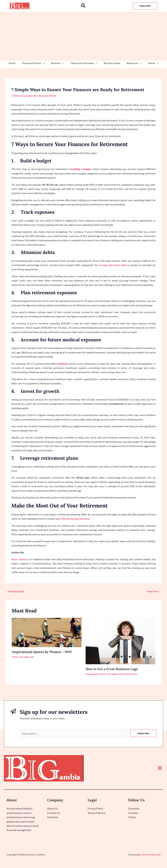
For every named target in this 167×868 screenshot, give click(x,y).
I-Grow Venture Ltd (151, 855)
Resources (132, 63)
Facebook (134, 809)
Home (16, 63)
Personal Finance (36, 63)
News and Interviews (84, 63)
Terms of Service (97, 813)
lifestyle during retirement (76, 519)
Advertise (53, 818)
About (149, 63)
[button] (83, 6)
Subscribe (143, 733)
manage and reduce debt (113, 265)
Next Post (154, 591)
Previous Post (15, 591)
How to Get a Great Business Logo (112, 669)
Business (59, 63)
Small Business (130, 674)
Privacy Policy (95, 809)
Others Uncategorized (25, 96)
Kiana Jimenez (20, 559)
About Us (53, 809)
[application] (46, 63)
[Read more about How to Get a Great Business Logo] (121, 641)
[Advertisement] (83, 36)
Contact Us (53, 813)
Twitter (132, 818)
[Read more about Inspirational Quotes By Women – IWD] (47, 632)
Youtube (133, 813)
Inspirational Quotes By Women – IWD (42, 652)
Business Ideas (111, 63)
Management (92, 674)
